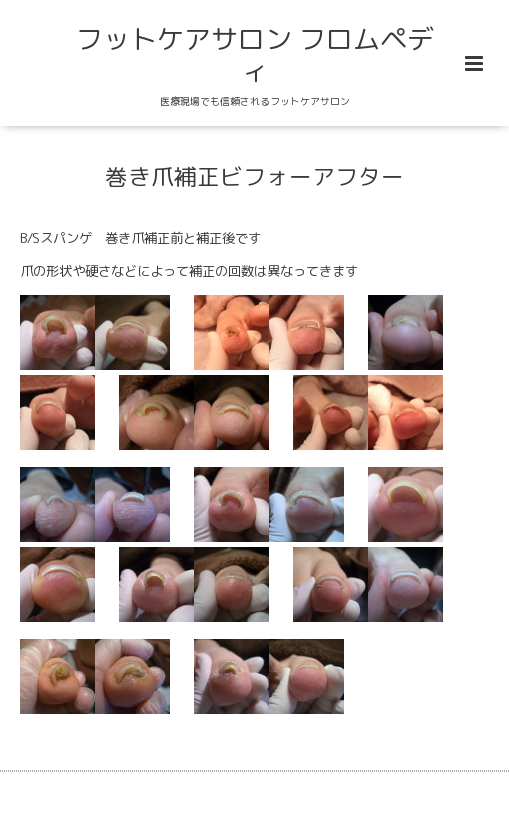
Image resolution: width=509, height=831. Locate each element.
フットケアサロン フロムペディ (255, 55)
